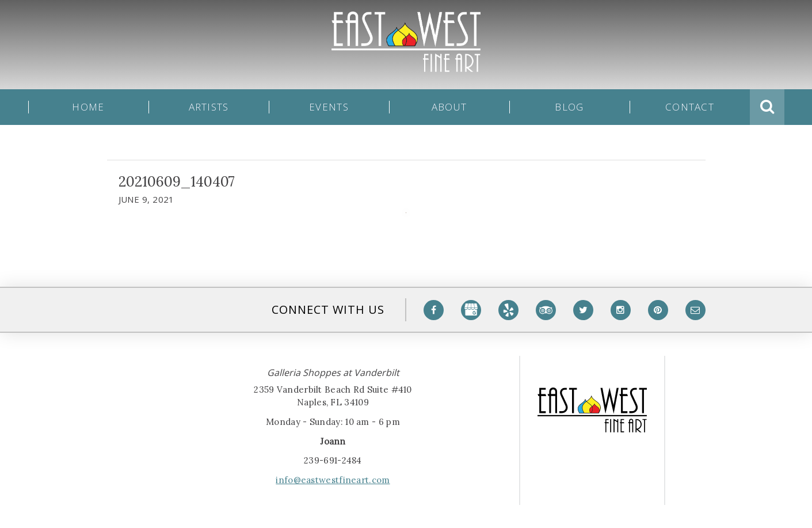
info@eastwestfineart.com (333, 480)
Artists (209, 107)
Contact (690, 107)
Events (329, 107)
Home (88, 107)
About (449, 107)
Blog (569, 107)
